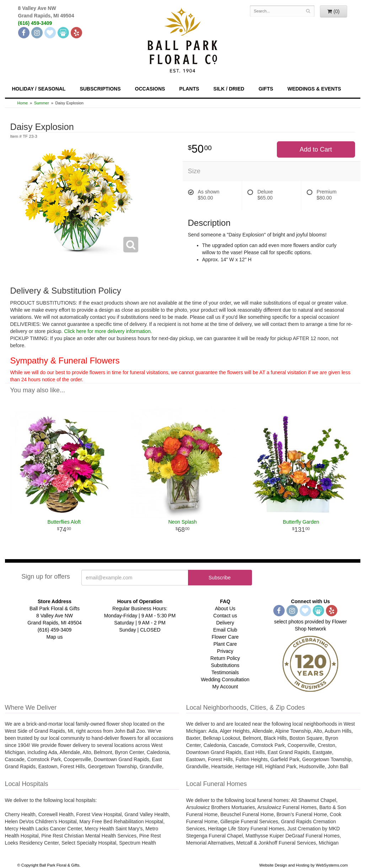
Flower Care (225, 637)
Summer (42, 103)
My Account (225, 687)
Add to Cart (316, 149)
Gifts (266, 89)
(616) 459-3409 (35, 23)
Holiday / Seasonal (39, 89)
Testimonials (225, 672)
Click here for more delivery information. (108, 331)
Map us (55, 637)
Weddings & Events (314, 89)
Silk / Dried (229, 89)
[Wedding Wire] (63, 33)
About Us (225, 608)
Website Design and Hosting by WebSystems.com (304, 865)
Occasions (150, 89)
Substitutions (225, 665)
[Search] (308, 11)
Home (23, 103)
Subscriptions (100, 89)
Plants (189, 89)
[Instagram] (37, 33)
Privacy (225, 651)
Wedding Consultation (225, 679)
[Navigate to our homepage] (183, 39)
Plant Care (225, 644)
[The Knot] (50, 33)
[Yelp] (76, 33)
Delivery (225, 623)
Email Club (225, 630)
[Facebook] (24, 33)
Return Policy (225, 658)
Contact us (225, 616)
